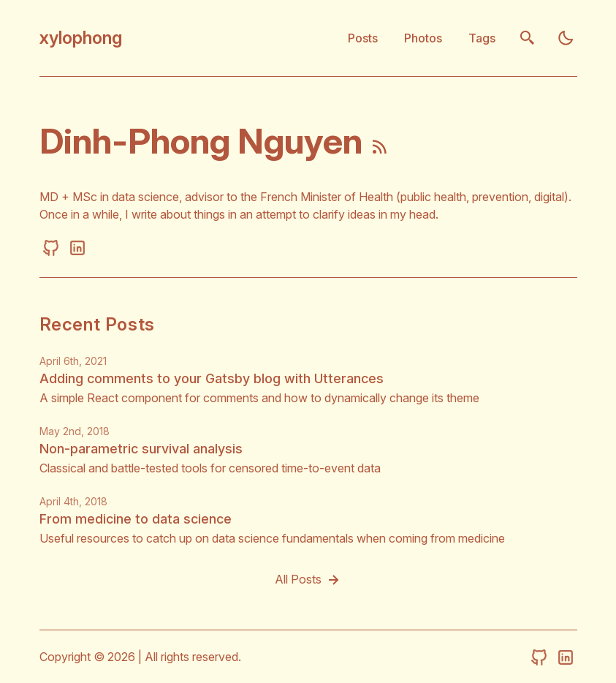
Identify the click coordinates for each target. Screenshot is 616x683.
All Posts (308, 580)
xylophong (81, 38)
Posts (363, 38)
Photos (423, 38)
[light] (566, 38)
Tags (482, 38)
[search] (528, 38)
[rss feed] (380, 149)
